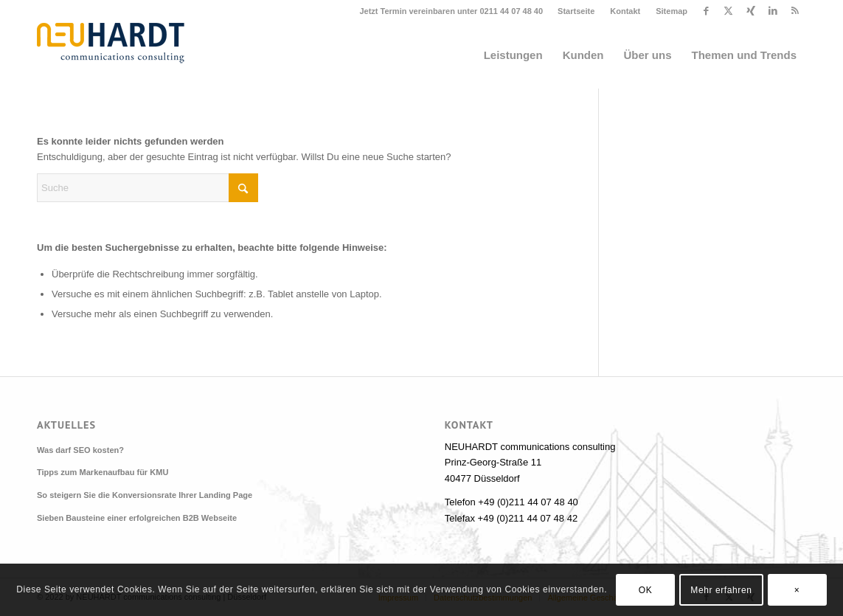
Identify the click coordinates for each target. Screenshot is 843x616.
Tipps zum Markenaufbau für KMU (103, 472)
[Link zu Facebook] (706, 11)
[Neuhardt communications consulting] (111, 55)
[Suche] (148, 188)
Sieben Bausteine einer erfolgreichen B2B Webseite (137, 518)
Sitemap (672, 11)
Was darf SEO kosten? (80, 450)
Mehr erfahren (721, 590)
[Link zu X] (728, 11)
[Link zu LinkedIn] (773, 11)
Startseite (576, 11)
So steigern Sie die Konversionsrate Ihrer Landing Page (145, 495)
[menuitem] (576, 11)
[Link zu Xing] (750, 11)
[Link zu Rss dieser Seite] (795, 11)
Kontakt (625, 11)
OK (646, 590)
